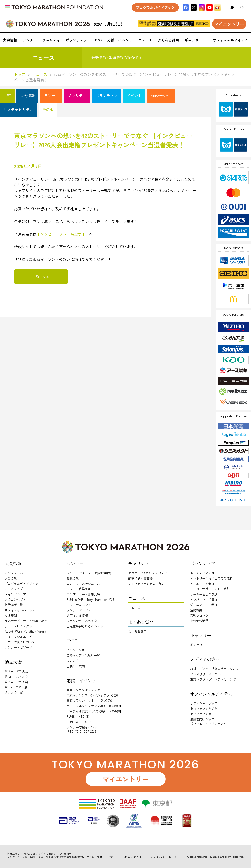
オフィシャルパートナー (21, 610)
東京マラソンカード (204, 714)
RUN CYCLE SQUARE (81, 722)
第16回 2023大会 (16, 682)
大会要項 (11, 578)
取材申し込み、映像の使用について (214, 669)
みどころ (73, 661)
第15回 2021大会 (16, 687)
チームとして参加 (202, 584)
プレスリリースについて (207, 674)
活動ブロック (199, 615)
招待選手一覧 (14, 605)
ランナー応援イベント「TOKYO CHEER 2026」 (83, 729)
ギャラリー (198, 645)
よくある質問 (137, 631)
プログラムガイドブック (21, 584)
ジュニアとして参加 (204, 605)
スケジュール (14, 573)
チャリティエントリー (82, 605)
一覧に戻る (41, 277)
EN (242, 8)
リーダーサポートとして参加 (210, 589)
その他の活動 (199, 621)
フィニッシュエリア (18, 637)
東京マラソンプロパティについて (213, 679)
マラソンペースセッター (83, 621)
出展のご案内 (76, 666)
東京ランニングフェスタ (83, 690)
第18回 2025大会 (16, 671)
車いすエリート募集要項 (83, 594)
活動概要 (196, 610)
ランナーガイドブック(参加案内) (89, 573)
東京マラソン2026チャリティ (148, 573)
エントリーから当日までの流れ (211, 578)
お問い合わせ (134, 857)
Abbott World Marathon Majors (25, 631)
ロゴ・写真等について (20, 642)
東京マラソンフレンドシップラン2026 (92, 695)
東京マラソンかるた (204, 709)
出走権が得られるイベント (85, 626)
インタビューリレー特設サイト (63, 234)
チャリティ (77, 96)
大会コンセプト (15, 600)
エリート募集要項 (79, 589)
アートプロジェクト (18, 626)
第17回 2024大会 (16, 677)
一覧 (7, 96)
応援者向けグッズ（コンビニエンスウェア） (208, 721)
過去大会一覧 (14, 693)
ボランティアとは (202, 573)
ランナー (51, 96)
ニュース (40, 74)
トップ (20, 74)
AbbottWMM (161, 96)
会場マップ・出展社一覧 (83, 655)
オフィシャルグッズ (204, 703)
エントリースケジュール (83, 584)
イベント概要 (76, 650)
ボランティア (107, 96)
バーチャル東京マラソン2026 (95, 706)
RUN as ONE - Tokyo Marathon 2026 (90, 600)
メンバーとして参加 (204, 600)
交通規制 (11, 615)
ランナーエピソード (18, 647)
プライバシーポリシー (165, 857)
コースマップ (14, 589)
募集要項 (73, 578)
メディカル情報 (77, 615)
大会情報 (27, 96)
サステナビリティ (19, 110)
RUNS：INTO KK (78, 716)
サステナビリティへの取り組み (26, 621)
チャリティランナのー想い (146, 584)
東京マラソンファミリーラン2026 (89, 700)
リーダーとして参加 (204, 594)
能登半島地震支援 (140, 578)
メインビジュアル (17, 594)
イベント (134, 96)
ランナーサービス (79, 610)
